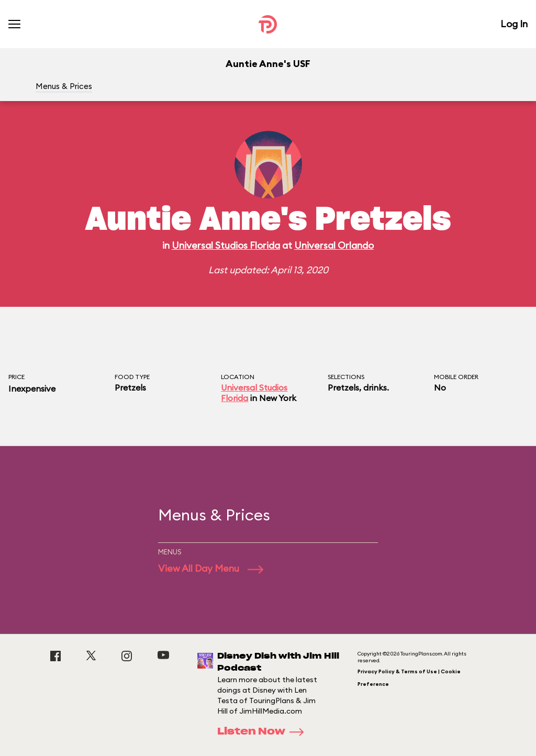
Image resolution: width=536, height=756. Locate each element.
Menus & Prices (64, 86)
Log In (514, 24)
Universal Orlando (334, 245)
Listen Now (264, 732)
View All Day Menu (211, 568)
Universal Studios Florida (226, 245)
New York (278, 398)
